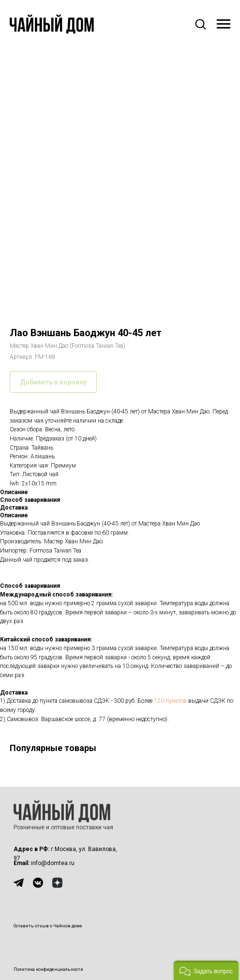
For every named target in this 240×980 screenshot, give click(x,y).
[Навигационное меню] (224, 24)
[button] (200, 24)
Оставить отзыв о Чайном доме (48, 926)
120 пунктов (170, 701)
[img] (19, 883)
